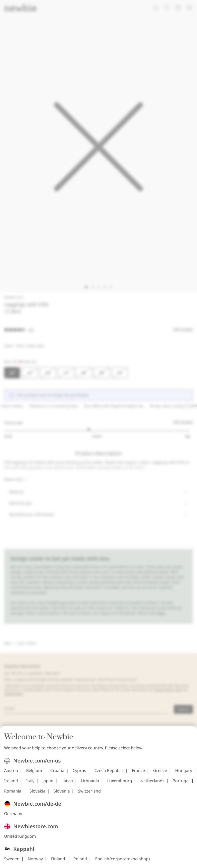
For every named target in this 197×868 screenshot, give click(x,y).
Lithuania (90, 784)
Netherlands (152, 784)
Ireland (11, 784)
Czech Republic (109, 773)
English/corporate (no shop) (122, 862)
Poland (80, 862)
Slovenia (62, 794)
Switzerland (89, 794)
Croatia (57, 773)
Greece (160, 773)
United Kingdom (20, 839)
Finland (58, 862)
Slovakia (37, 794)
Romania (13, 794)
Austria (11, 773)
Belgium (34, 773)
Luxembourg (120, 784)
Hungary (184, 773)
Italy (30, 784)
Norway (35, 862)
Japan (48, 784)
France (138, 773)
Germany (13, 816)
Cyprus (79, 773)
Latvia (67, 784)
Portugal (181, 784)
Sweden (12, 862)
